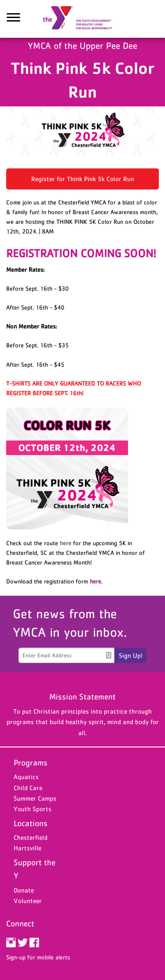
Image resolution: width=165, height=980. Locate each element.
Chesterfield (31, 837)
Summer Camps (35, 798)
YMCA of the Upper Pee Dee (83, 19)
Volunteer (28, 901)
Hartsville (27, 848)
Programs (31, 763)
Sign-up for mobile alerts (38, 957)
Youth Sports (33, 809)
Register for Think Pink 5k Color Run (83, 179)
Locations (31, 823)
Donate (24, 890)
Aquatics (26, 777)
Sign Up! (131, 655)
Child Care (28, 788)
